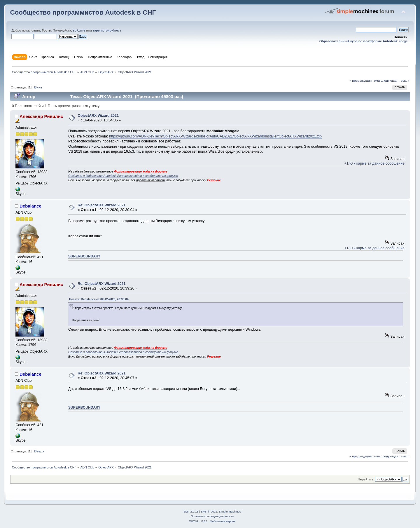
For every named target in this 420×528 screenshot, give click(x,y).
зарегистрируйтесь (107, 30)
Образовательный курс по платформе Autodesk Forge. (364, 41)
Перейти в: (366, 479)
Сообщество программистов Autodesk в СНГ (83, 12)
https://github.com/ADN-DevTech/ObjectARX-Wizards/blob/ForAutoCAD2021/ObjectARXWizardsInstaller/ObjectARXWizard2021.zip (215, 136)
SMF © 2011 (209, 512)
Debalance (30, 206)
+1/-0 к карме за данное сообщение (374, 163)
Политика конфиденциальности (212, 516)
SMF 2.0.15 (191, 512)
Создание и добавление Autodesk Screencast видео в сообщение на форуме (123, 176)
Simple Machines (230, 512)
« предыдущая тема (365, 81)
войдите (79, 30)
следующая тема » (395, 81)
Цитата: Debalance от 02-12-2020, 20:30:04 (99, 299)
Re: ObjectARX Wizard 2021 (101, 205)
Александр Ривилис (41, 116)
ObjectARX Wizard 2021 (98, 116)
